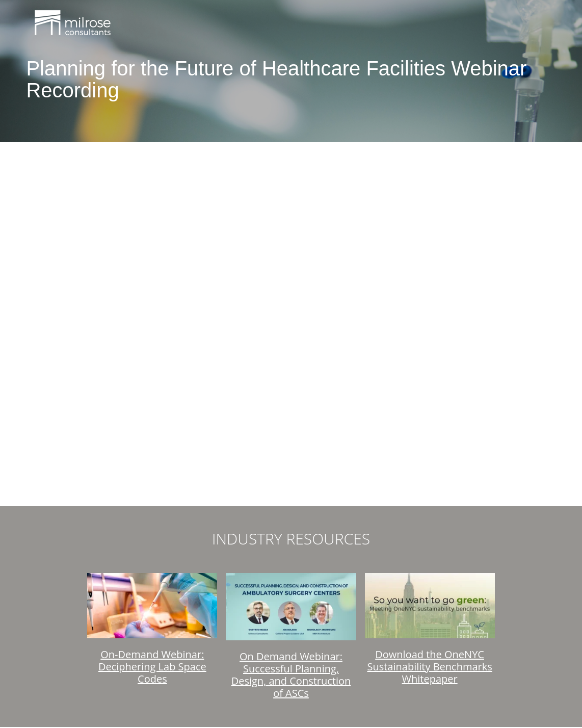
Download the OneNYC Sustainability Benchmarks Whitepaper (429, 667)
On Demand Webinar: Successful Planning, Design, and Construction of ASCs (291, 675)
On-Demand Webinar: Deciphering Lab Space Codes (152, 667)
